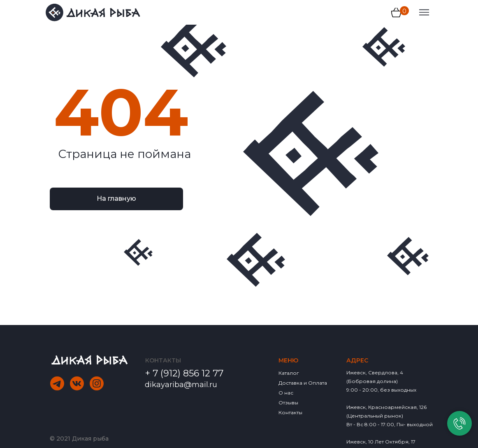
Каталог (289, 373)
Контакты (290, 412)
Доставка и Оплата (303, 383)
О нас (286, 393)
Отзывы (288, 403)
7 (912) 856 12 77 (188, 373)
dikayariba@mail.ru (181, 385)
